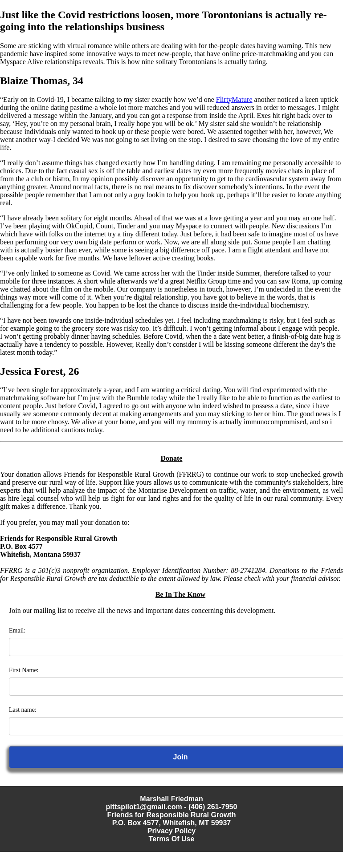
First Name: (24, 670)
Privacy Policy (172, 831)
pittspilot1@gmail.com (144, 807)
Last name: (23, 710)
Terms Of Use (172, 839)
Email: (17, 631)
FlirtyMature (234, 99)
